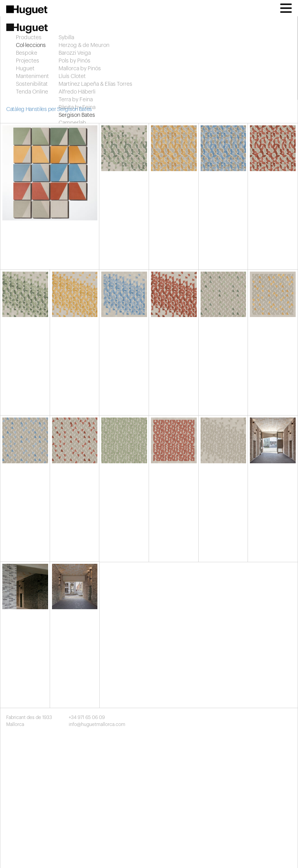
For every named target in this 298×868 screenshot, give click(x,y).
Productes (29, 38)
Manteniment (32, 76)
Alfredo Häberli (77, 92)
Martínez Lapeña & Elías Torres (95, 84)
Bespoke (27, 53)
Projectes (28, 61)
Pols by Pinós (74, 61)
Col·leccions (31, 45)
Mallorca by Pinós (80, 69)
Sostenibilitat (32, 84)
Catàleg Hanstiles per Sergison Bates (49, 109)
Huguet (25, 69)
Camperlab (72, 123)
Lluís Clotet (72, 76)
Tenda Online (32, 92)
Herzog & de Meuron (84, 45)
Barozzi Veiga (75, 53)
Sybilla (66, 38)
